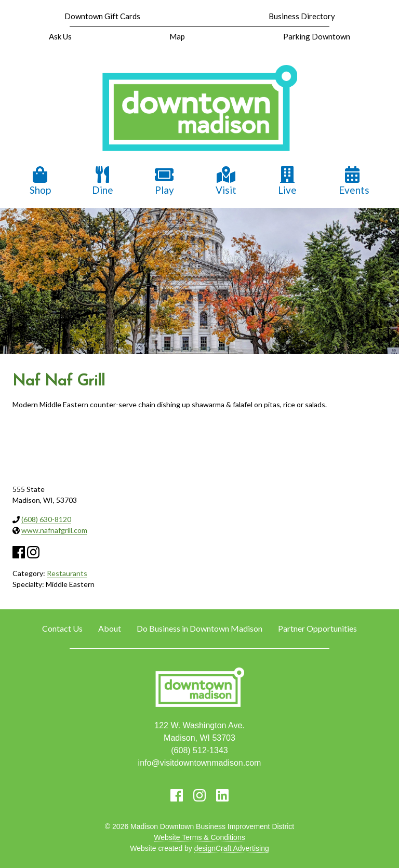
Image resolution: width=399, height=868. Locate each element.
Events (354, 181)
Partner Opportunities (317, 628)
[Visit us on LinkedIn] (222, 795)
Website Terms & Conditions (199, 837)
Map (177, 36)
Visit (226, 181)
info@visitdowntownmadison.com (200, 763)
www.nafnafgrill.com (54, 530)
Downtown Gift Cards (102, 16)
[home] (199, 109)
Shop (40, 181)
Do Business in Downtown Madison (199, 628)
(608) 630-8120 (46, 519)
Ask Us (60, 36)
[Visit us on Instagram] (199, 795)
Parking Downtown (317, 36)
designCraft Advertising (232, 848)
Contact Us (62, 628)
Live (287, 181)
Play (164, 181)
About (110, 628)
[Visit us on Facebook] (177, 795)
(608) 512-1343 (199, 750)
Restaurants (67, 573)
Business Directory (302, 16)
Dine (103, 181)
